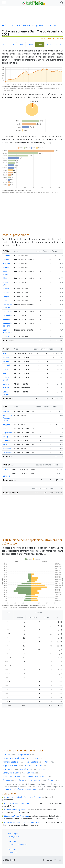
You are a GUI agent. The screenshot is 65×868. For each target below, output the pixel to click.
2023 (40, 45)
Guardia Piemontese (14, 776)
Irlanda (6, 293)
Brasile (6, 469)
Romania (7, 256)
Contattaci (12, 852)
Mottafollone (28, 769)
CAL (13, 25)
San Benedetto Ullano (40, 776)
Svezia (6, 301)
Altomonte (39, 780)
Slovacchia (7, 315)
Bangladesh (8, 452)
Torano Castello (34, 762)
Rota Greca (10, 769)
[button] (61, 3)
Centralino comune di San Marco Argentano (23, 822)
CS (19, 25)
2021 (21, 45)
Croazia (6, 336)
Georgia (6, 437)
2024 (49, 45)
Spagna (6, 297)
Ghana (6, 369)
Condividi (58, 39)
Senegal (6, 365)
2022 (30, 45)
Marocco (6, 353)
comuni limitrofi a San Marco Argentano (20, 789)
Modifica (46, 39)
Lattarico (44, 769)
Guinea (6, 384)
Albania (6, 278)
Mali (5, 373)
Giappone (7, 448)
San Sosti (33, 773)
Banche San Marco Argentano (17, 803)
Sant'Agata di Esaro (14, 773)
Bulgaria (6, 264)
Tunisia (6, 388)
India (5, 429)
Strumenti (12, 849)
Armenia (6, 441)
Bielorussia (7, 311)
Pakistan (7, 411)
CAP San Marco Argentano (15, 810)
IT (7, 25)
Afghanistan (8, 432)
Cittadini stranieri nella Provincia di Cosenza (23, 797)
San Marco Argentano (33, 25)
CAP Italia (12, 841)
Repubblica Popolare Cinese (7, 418)
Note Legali (13, 834)
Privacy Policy (14, 837)
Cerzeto (37, 758)
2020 (12, 45)
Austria (6, 289)
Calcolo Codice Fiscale (17, 845)
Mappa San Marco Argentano (17, 816)
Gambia (6, 361)
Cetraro (53, 780)
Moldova (6, 319)
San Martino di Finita (36, 766)
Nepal (5, 444)
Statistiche (51, 25)
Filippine (6, 425)
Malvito (50, 762)
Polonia (6, 268)
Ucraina (6, 260)
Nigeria (6, 357)
